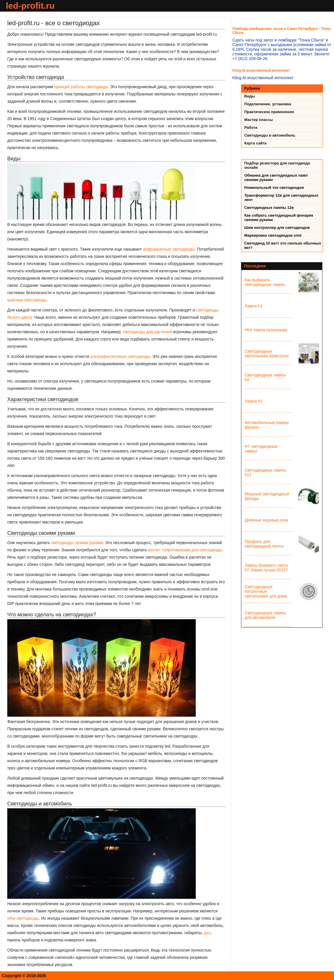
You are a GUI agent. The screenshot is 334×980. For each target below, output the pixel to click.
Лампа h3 (253, 401)
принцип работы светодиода (81, 87)
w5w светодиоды (23, 918)
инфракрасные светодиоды (169, 249)
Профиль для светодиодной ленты (264, 544)
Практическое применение (269, 112)
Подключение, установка (268, 104)
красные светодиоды (27, 300)
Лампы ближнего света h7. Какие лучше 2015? (266, 568)
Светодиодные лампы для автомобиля (265, 615)
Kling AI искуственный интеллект (261, 70)
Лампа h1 (253, 306)
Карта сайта (255, 143)
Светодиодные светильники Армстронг (267, 354)
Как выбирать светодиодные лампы (265, 282)
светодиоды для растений (147, 332)
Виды (250, 96)
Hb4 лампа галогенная (266, 330)
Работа (251, 127)
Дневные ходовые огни (266, 520)
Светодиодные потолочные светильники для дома (266, 591)
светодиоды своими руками (77, 543)
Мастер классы (258, 120)
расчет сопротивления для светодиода (185, 550)
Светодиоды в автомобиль (270, 135)
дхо (207, 933)
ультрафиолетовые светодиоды (120, 356)
